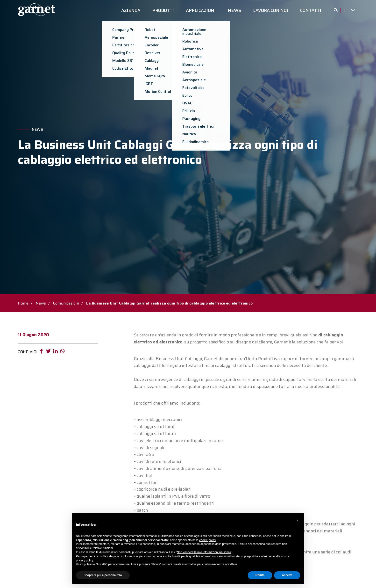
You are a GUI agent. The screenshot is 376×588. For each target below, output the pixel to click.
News (37, 130)
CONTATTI (311, 10)
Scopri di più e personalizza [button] (103, 575)
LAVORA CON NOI (271, 10)
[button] (298, 521)
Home (23, 303)
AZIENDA (131, 10)
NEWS (234, 10)
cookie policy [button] (207, 540)
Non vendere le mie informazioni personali (204, 552)
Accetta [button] (287, 575)
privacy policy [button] (85, 560)
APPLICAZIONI (201, 10)
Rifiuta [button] (260, 575)
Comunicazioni (66, 303)
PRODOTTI (163, 10)
